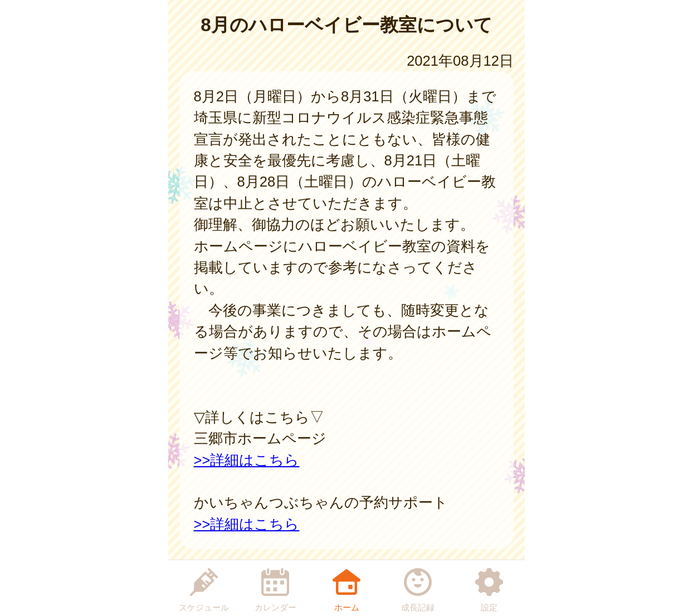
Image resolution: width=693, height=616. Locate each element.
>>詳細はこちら (247, 460)
